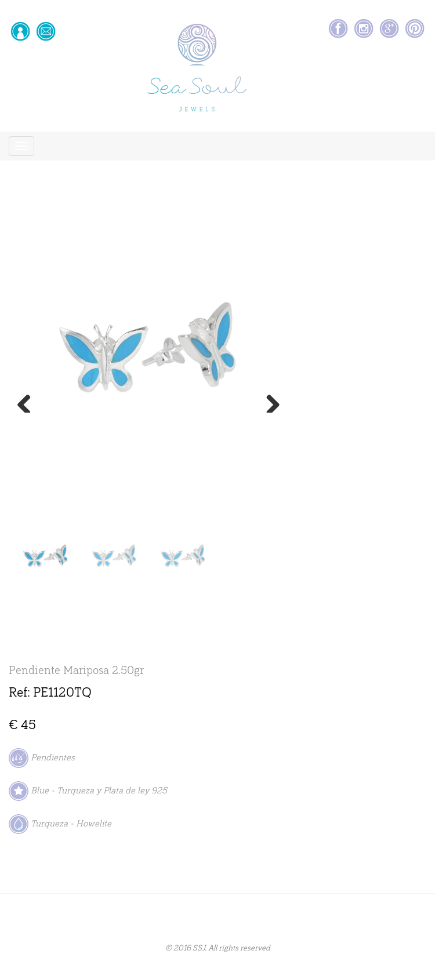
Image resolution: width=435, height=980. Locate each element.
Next (269, 401)
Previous (28, 401)
